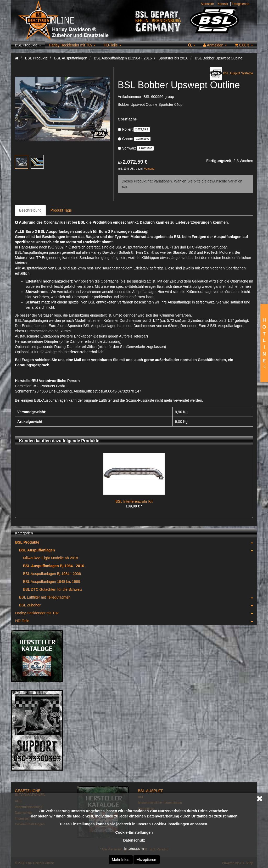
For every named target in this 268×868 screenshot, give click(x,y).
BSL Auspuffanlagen (138, 550)
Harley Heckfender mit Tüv (72, 45)
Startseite (207, 4)
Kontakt (223, 4)
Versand (149, 169)
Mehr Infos (121, 860)
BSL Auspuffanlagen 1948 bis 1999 (52, 582)
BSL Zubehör (138, 605)
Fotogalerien (241, 4)
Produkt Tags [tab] (61, 210)
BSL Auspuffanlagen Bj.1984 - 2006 (52, 574)
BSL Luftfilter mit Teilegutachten (138, 597)
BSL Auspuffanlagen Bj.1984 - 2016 (54, 566)
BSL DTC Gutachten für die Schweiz (53, 589)
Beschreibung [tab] (30, 210)
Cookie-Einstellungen (134, 832)
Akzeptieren (147, 860)
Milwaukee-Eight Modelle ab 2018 (51, 558)
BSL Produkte (28, 45)
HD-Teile (113, 45)
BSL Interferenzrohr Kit (134, 501)
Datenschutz (134, 840)
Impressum (134, 849)
